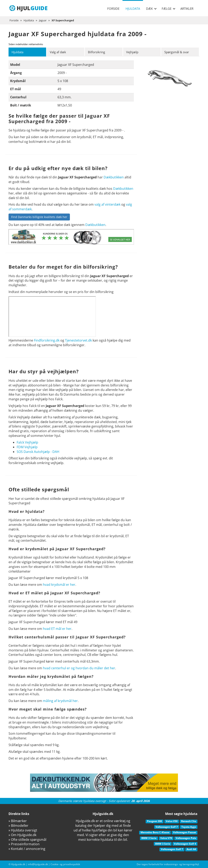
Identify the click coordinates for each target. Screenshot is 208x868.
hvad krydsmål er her (59, 585)
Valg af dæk (59, 52)
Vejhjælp (133, 52)
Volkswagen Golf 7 (167, 827)
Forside (113, 9)
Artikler (187, 9)
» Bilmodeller (18, 826)
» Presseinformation (24, 844)
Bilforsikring (97, 52)
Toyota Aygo (189, 827)
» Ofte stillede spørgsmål (27, 840)
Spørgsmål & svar (178, 52)
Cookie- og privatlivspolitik (65, 864)
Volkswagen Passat (185, 833)
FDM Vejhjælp (27, 447)
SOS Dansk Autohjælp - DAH (38, 452)
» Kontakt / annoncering (27, 849)
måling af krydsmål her (60, 701)
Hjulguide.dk (18, 864)
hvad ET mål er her (57, 629)
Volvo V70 (166, 838)
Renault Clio (189, 821)
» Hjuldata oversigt (23, 830)
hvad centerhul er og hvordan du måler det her (79, 668)
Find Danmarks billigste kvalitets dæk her (39, 217)
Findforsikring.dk (47, 340)
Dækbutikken (114, 177)
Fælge (168, 9)
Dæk (151, 9)
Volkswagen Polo (186, 838)
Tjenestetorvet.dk (78, 340)
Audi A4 (191, 849)
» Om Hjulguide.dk (22, 835)
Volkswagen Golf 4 (185, 844)
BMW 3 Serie (149, 838)
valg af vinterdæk (107, 205)
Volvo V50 (172, 821)
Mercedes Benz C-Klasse (155, 833)
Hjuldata (133, 9)
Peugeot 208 (154, 821)
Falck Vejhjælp (27, 442)
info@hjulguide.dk (38, 864)
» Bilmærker (18, 821)
